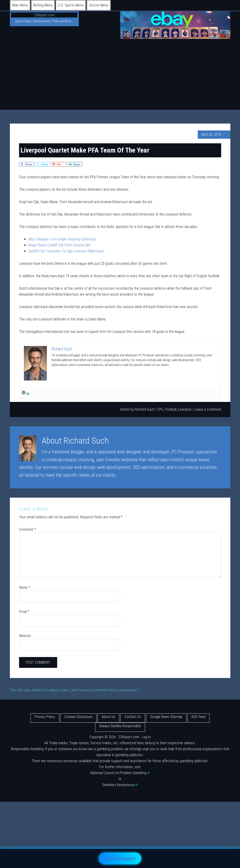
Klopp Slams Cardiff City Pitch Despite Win (59, 245)
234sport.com (44, 15)
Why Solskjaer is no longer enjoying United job (62, 239)
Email (24, 612)
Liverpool (185, 409)
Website (25, 636)
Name (25, 587)
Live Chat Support (120, 858)
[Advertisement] (120, 75)
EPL (161, 409)
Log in (146, 737)
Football (171, 409)
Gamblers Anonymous (120, 785)
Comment (27, 529)
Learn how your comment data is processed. (105, 690)
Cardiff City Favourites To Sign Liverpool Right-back (66, 251)
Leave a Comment (208, 409)
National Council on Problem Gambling (120, 773)
